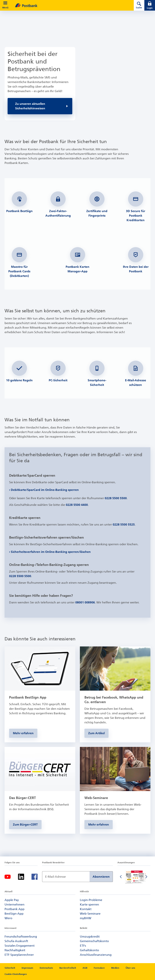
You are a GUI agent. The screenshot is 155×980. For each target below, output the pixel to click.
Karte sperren (89, 904)
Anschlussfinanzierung (96, 955)
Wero (8, 918)
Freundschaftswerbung (21, 937)
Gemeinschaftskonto (94, 941)
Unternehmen (15, 904)
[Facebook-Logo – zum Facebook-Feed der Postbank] (35, 877)
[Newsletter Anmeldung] (66, 877)
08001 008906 (85, 602)
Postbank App (15, 909)
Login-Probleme (91, 900)
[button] (5, 3)
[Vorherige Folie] (121, 877)
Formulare (99, 968)
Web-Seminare (90, 914)
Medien (115, 968)
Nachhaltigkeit (15, 950)
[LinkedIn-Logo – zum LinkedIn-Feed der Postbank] (21, 877)
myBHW (86, 918)
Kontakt (86, 909)
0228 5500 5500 (116, 498)
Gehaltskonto (89, 950)
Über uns (130, 968)
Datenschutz (46, 968)
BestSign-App (14, 914)
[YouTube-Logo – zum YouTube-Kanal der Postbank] (8, 877)
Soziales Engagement (20, 946)
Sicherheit (10, 968)
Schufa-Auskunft (16, 941)
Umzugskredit (90, 937)
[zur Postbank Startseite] (69, 5)
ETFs (83, 946)
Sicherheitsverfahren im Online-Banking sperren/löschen (51, 552)
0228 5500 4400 (77, 505)
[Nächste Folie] (147, 877)
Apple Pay (12, 900)
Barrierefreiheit (68, 968)
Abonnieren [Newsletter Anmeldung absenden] (101, 877)
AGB (85, 968)
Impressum (27, 968)
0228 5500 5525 (124, 524)
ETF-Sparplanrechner (19, 955)
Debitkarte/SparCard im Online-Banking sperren (45, 490)
